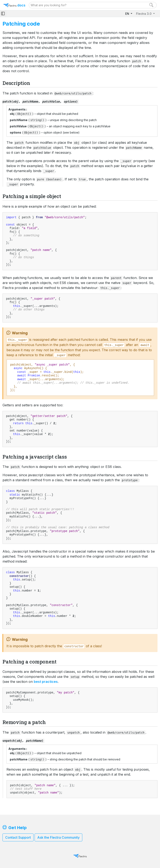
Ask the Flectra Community (58, 837)
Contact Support (18, 837)
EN (128, 14)
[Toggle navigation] (3, 14)
